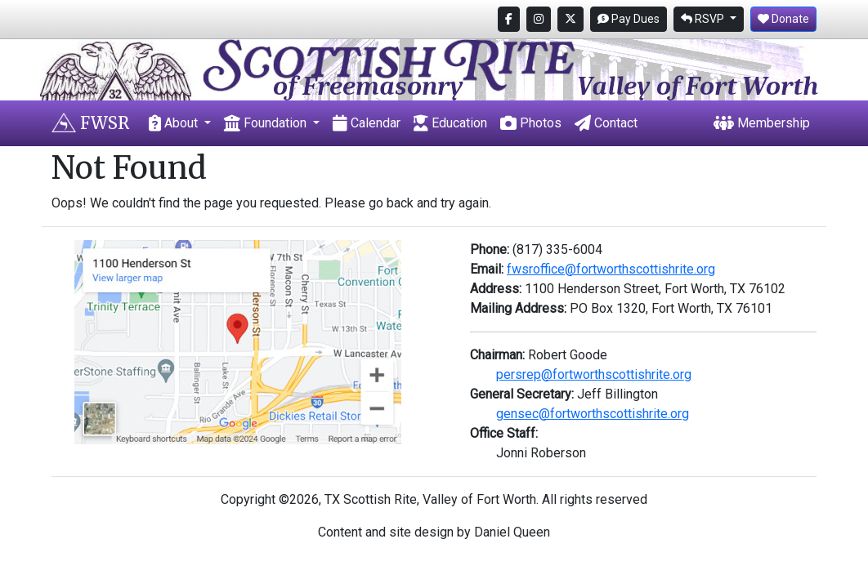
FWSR (90, 123)
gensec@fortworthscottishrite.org (593, 414)
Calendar (367, 123)
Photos (531, 123)
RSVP (704, 19)
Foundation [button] (267, 123)
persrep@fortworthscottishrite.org (594, 374)
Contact (606, 123)
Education (450, 123)
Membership (762, 123)
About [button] (175, 123)
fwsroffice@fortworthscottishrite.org (611, 269)
